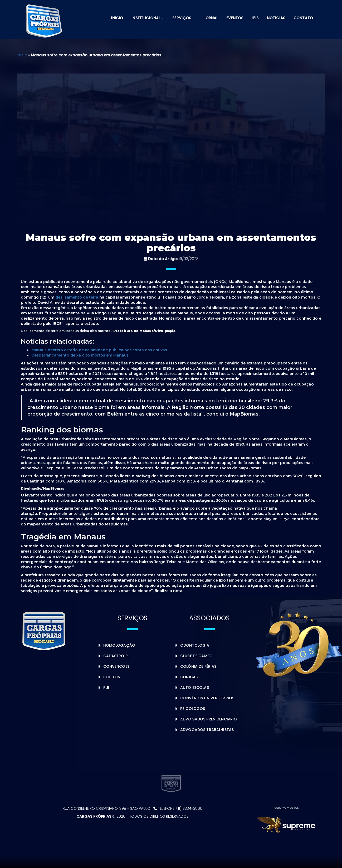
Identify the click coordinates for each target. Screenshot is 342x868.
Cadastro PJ (117, 656)
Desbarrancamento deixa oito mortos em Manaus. (80, 355)
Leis (255, 18)
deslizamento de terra (77, 297)
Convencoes (116, 666)
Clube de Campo (196, 656)
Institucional (148, 18)
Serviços (184, 18)
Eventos (235, 18)
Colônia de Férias (198, 666)
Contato (303, 18)
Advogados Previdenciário (209, 719)
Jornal (211, 18)
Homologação (119, 645)
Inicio (117, 18)
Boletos (112, 677)
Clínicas (189, 677)
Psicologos (193, 709)
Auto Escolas (195, 687)
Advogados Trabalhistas (207, 730)
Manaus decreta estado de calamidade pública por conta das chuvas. (100, 350)
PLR (106, 687)
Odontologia (195, 645)
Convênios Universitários (207, 698)
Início (22, 55)
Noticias (276, 18)
